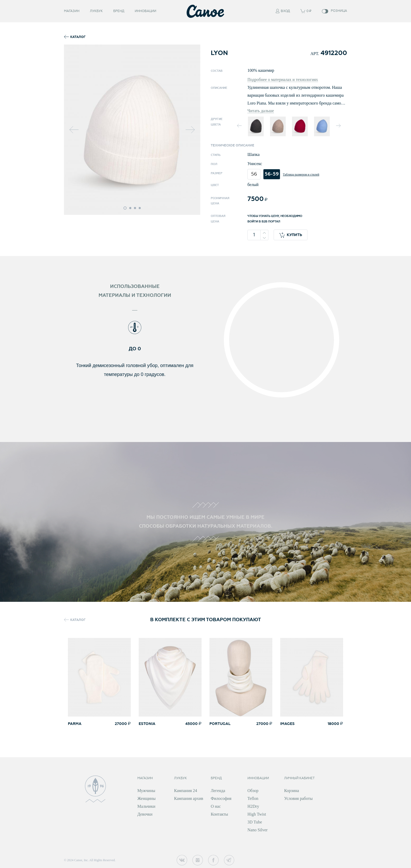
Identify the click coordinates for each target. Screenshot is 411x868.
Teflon (253, 798)
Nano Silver (258, 830)
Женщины (146, 798)
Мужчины (146, 791)
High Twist (257, 814)
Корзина (292, 791)
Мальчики (146, 806)
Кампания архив (189, 798)
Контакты (219, 814)
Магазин (72, 14)
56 (254, 174)
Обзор (253, 791)
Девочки (145, 814)
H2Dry (253, 806)
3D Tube (255, 822)
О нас (216, 806)
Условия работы (298, 798)
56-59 (272, 174)
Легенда (218, 791)
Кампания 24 (186, 791)
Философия (221, 798)
